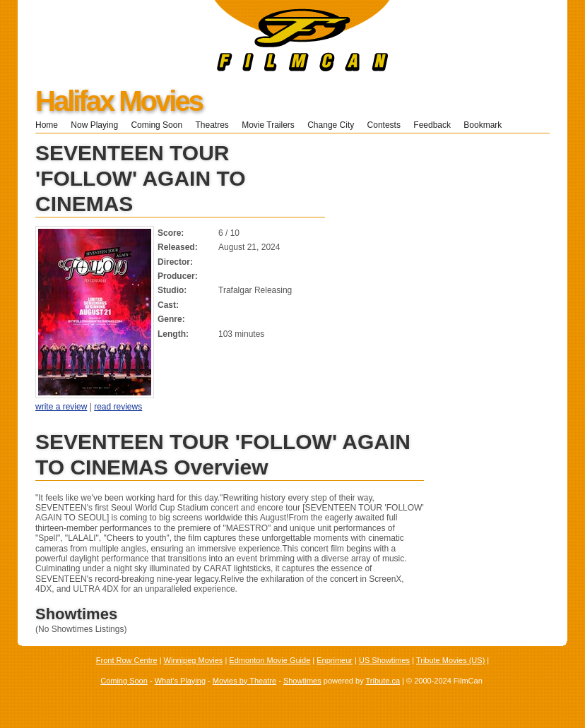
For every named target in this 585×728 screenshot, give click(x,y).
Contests (384, 125)
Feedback (432, 125)
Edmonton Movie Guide (270, 660)
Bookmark (487, 125)
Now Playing (94, 125)
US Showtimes (384, 660)
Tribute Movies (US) (450, 660)
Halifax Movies (119, 101)
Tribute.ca (383, 681)
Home (47, 125)
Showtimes (302, 681)
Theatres (212, 125)
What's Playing (180, 681)
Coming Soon (156, 125)
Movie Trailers (268, 125)
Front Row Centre (127, 660)
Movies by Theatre (244, 681)
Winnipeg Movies (194, 660)
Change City (331, 125)
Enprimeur (335, 660)
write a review (61, 407)
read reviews (118, 407)
